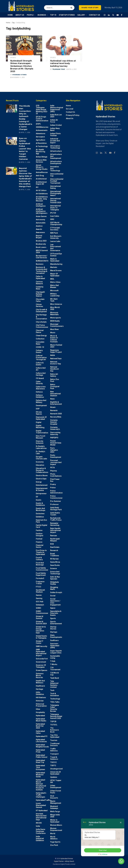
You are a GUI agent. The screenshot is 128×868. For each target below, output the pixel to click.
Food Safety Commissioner (42, 569)
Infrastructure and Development (56, 156)
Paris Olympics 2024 (54, 450)
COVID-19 (40, 347)
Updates (54, 777)
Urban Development (56, 787)
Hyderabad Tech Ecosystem (40, 767)
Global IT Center (40, 642)
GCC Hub (40, 602)
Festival (39, 539)
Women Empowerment (56, 829)
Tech (52, 690)
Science (53, 568)
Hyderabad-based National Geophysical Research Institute (41, 785)
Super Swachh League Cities (56, 652)
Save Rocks (55, 565)
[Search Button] (72, 6)
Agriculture (41, 140)
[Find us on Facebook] (122, 15)
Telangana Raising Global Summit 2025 (56, 716)
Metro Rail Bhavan (54, 286)
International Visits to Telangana (55, 208)
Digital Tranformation (42, 432)
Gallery (81, 15)
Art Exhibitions (42, 194)
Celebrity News (40, 288)
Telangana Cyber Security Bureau (55, 708)
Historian (40, 701)
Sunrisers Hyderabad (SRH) (55, 646)
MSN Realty (55, 321)
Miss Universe (56, 304)
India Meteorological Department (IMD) (57, 109)
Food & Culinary (39, 559)
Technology (55, 699)
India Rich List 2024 (56, 116)
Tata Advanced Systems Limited (54, 684)
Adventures (41, 134)
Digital (39, 422)
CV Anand (40, 378)
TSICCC (53, 762)
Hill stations (41, 698)
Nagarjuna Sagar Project (56, 351)
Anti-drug (40, 176)
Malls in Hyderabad (55, 260)
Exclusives (40, 514)
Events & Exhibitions (40, 504)
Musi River (55, 329)
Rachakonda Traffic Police (56, 519)
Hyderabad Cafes (40, 732)
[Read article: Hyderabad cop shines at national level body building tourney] (64, 48)
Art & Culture (41, 190)
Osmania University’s (55, 428)
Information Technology (55, 147)
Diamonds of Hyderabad (41, 418)
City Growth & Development (41, 311)
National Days (56, 359)
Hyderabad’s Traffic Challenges (41, 795)
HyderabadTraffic (43, 800)
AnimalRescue (42, 172)
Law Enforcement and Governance (56, 248)
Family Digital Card (41, 526)
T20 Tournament (55, 669)
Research (54, 550)
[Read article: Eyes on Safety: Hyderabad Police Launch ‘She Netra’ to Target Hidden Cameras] (12, 141)
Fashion (39, 530)
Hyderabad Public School (42, 756)
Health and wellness (40, 682)
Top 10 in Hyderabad (55, 736)
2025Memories (42, 127)
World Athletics (54, 838)
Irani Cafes (55, 216)
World (53, 834)
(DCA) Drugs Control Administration (42, 119)
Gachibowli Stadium (40, 591)
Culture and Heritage (41, 374)
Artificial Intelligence (41, 205)
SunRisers (54, 640)
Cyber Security (39, 383)
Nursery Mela (56, 417)
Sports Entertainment (56, 623)
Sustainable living (55, 657)
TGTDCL (54, 725)
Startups (54, 632)
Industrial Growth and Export (55, 141)
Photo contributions (56, 475)
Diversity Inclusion (40, 442)
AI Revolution (41, 143)
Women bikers (56, 825)
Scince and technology (55, 573)
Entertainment (42, 485)
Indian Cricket (56, 125)
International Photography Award (56, 193)
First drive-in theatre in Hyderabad (41, 552)
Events (39, 500)
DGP (38, 409)
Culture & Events (40, 364)
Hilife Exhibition (40, 693)
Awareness (40, 232)
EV (37, 497)
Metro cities (55, 282)
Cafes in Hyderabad (40, 277)
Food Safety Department (41, 574)
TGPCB (53, 721)
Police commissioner (56, 497)
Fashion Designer (40, 535)
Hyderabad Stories (19, 75)
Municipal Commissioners (57, 325)
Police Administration (56, 492)
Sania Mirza (55, 562)
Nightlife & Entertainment (56, 403)
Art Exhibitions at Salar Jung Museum (42, 199)
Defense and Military (41, 401)
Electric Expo (41, 479)
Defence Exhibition (40, 396)
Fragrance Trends (40, 583)
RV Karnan (54, 559)
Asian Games (41, 216)
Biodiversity (41, 244)
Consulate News (40, 343)
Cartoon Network (39, 283)
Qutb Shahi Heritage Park (56, 509)
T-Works (54, 664)
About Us (70, 118)
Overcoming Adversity (55, 433)
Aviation (39, 226)
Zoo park (54, 845)
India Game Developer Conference (41, 831)
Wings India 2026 (55, 816)
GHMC (39, 608)
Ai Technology (42, 146)
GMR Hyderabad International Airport (41, 653)
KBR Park (54, 233)
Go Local (70, 109)
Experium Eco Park (41, 521)
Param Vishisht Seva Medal (56, 443)
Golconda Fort (42, 659)
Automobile (41, 223)
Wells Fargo (55, 812)
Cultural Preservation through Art (41, 358)
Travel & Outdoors (54, 758)
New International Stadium (55, 394)
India (38, 826)
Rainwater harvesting (55, 524)
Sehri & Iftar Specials (55, 578)
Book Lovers (41, 247)
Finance (39, 542)
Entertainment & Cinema (42, 489)
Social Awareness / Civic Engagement (55, 602)
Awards (39, 229)
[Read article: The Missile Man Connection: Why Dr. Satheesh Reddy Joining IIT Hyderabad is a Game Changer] (12, 109)
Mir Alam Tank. (54, 300)
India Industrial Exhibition (40, 838)
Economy (40, 462)
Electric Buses (42, 475)
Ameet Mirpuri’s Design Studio (42, 167)
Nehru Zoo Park (55, 380)
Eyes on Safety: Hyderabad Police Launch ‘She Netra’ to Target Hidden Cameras (25, 149)
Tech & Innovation (55, 695)
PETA (52, 468)
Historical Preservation (41, 705)
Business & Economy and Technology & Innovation (42, 270)
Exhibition (40, 517)
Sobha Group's (56, 592)
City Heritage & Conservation (41, 317)
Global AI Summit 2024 (41, 623)
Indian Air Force (54, 121)
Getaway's (40, 605)
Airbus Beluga (42, 157)
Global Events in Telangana (41, 637)
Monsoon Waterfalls (54, 314)
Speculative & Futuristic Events (56, 613)
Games (39, 595)
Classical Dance (40, 331)
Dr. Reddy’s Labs (41, 452)
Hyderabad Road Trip (40, 761)
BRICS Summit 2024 (42, 251)
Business (40, 264)
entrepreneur (41, 494)
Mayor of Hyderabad (55, 275)
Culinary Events (39, 351)
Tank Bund (55, 678)
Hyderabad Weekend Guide (40, 775)
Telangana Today (59, 69)
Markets (54, 267)
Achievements (42, 130)
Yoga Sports (55, 842)
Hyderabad (40, 716)
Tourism (54, 740)
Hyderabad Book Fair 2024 (40, 726)
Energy (39, 482)
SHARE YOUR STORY (90, 8)
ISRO (52, 219)
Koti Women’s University (56, 237)
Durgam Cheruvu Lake (41, 458)
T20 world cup (54, 674)
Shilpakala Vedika (54, 583)
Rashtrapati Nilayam (55, 540)
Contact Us (94, 15)
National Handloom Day (55, 369)
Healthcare (40, 686)
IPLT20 (53, 213)
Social (53, 596)
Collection (40, 339)
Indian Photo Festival (55, 135)
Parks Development (56, 456)
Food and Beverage (40, 564)
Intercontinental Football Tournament (57, 181)
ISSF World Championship (56, 224)
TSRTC (53, 766)
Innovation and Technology (55, 169)
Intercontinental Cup (57, 175)
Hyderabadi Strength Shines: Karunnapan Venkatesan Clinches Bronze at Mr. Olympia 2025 (22, 66)
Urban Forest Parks (56, 792)
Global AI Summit (40, 617)
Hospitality (40, 712)
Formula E (40, 578)
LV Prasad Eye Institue (56, 255)
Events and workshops (41, 509)
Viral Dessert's (54, 797)
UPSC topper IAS (56, 781)
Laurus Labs (55, 241)
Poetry (53, 484)
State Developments (56, 636)
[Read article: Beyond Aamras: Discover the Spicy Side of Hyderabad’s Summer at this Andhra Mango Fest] (12, 171)
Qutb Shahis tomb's (55, 514)
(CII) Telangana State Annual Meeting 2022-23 (42, 110)
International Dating (55, 187)
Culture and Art (41, 369)
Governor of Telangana (41, 666)
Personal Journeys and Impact (56, 462)
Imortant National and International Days (41, 817)
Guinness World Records (40, 676)
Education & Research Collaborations (42, 470)
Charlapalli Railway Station (40, 294)
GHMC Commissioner (42, 612)
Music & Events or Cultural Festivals (54, 339)
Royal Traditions (55, 555)
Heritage (39, 689)
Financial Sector (40, 546)
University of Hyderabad (55, 773)
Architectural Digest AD (41, 183)
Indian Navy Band (55, 129)
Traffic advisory (54, 750)
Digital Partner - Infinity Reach (64, 861)
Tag (13, 23)
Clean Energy (41, 336)
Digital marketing (40, 427)
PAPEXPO (54, 438)
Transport (54, 754)
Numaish (54, 410)
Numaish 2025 (56, 414)
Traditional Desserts (55, 744)
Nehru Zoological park (55, 386)
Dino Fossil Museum (41, 437)
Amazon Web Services (41, 161)
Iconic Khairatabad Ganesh (41, 805)
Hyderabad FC (42, 736)
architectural (41, 179)
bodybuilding (21, 23)
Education (40, 465)
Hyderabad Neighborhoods (42, 746)
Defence (39, 392)
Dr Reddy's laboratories (41, 447)
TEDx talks (55, 702)
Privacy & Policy (73, 115)
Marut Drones (56, 271)
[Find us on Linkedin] (101, 153)
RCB (52, 544)
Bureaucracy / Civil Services (42, 257)
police (53, 488)
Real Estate (55, 547)
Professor (54, 504)
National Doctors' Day (56, 363)
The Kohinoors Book (55, 730)
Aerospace (40, 137)
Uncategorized (56, 769)
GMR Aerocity (41, 646)
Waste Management (56, 802)
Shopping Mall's (54, 588)
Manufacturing (56, 264)
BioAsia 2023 (41, 241)
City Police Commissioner (42, 326)
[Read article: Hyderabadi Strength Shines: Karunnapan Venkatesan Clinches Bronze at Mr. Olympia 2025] (24, 48)
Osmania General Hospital (54, 422)
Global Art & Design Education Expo (41, 630)
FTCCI (38, 587)
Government (41, 662)
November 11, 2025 (17, 77)
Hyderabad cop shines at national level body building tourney (63, 63)
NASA (52, 355)
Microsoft (54, 291)
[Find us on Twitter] (113, 15)
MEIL (52, 279)
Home (8, 23)
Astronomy (40, 220)
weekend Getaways (54, 807)
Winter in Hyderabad (55, 821)
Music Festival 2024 (56, 346)
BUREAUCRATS (42, 261)
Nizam (53, 407)
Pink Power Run (55, 480)
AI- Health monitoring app (41, 152)
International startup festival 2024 (56, 201)
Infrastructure (56, 151)
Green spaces (42, 670)
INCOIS (39, 823)
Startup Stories (53, 628)
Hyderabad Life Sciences (41, 741)
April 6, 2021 (71, 69)
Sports (13, 58)
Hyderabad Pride (40, 751)
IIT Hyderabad (42, 811)
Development (41, 406)
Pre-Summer (56, 501)
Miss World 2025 (55, 308)
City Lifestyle (41, 322)
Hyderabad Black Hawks (41, 720)
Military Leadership (55, 295)
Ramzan (54, 536)
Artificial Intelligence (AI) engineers (42, 211)
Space (53, 608)
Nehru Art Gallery (54, 375)
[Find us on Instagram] (105, 15)
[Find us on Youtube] (118, 15)
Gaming (39, 598)
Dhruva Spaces (39, 413)
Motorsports (56, 318)
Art (37, 187)
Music (53, 333)
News (52, 399)
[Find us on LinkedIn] (109, 15)
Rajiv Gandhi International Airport (55, 530)
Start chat (103, 850)
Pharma (53, 471)
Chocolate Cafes (40, 300)
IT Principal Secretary (55, 229)
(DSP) (38, 124)
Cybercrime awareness (41, 388)
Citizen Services (39, 305)
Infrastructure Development (56, 162)
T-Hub (53, 661)
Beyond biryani (39, 237)
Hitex (38, 709)
